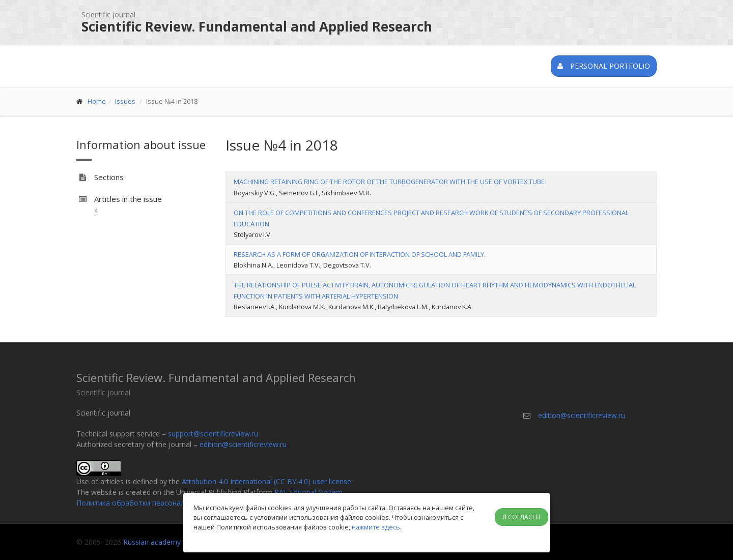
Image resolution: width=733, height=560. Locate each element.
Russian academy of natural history (181, 542)
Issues (125, 101)
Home (97, 101)
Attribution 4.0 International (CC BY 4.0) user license (266, 481)
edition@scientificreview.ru (243, 444)
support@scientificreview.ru (213, 434)
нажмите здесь (376, 527)
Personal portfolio (604, 66)
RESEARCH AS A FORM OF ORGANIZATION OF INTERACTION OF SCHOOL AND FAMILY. (360, 254)
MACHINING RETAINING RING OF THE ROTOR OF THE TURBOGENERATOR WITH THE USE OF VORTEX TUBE (389, 182)
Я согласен (521, 517)
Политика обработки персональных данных (152, 503)
